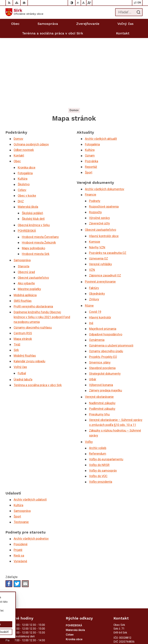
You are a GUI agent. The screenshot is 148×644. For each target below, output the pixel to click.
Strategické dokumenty (105, 306)
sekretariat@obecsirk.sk (128, 591)
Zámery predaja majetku (106, 323)
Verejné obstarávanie (99, 330)
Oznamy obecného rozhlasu (33, 260)
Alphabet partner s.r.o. (51, 611)
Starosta (23, 199)
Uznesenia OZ (99, 191)
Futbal (22, 306)
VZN (92, 203)
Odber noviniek (24, 83)
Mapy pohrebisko (33, 181)
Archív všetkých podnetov (31, 471)
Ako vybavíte (26, 216)
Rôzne (89, 238)
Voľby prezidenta (101, 415)
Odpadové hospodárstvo (106, 267)
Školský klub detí (33, 152)
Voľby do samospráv (103, 403)
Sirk (16, 283)
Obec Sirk (31, 614)
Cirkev (22, 123)
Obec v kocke (27, 128)
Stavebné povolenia (102, 301)
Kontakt (19, 88)
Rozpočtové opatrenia (104, 139)
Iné (91, 256)
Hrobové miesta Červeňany (40, 170)
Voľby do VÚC (98, 409)
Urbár (93, 312)
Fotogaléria (25, 106)
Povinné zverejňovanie (100, 214)
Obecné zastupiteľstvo (33, 210)
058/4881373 (122, 580)
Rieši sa (19, 488)
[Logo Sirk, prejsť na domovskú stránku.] (24, 12)
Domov (18, 72)
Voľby (89, 375)
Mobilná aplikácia (25, 228)
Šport (89, 105)
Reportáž (91, 100)
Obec (17, 94)
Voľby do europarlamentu (106, 392)
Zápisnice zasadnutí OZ (105, 208)
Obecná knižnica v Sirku (34, 158)
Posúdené (21, 477)
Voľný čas (20, 300)
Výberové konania (101, 318)
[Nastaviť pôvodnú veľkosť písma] (84, 3)
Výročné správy (99, 151)
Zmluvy (94, 232)
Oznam (90, 88)
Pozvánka (92, 94)
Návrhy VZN (97, 180)
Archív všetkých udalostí (30, 432)
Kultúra (23, 111)
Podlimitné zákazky (102, 342)
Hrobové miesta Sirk (36, 187)
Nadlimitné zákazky (102, 336)
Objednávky (97, 226)
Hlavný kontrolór (100, 250)
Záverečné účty (99, 156)
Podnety (95, 134)
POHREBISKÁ (27, 164)
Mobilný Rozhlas (25, 288)
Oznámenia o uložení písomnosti (111, 278)
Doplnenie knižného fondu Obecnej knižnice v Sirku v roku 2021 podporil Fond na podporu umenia (42, 250)
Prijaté (18, 483)
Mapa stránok (23, 272)
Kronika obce (27, 100)
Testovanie (21, 455)
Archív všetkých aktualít (101, 72)
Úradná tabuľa (23, 312)
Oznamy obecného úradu (106, 284)
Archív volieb (98, 381)
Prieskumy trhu (99, 347)
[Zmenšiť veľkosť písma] (78, 3)
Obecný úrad (26, 205)
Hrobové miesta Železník (39, 175)
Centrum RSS (23, 266)
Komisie (95, 174)
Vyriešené (20, 494)
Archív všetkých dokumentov (105, 122)
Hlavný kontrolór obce (104, 169)
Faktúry (94, 221)
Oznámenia (97, 273)
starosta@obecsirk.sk (127, 587)
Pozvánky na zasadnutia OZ (108, 186)
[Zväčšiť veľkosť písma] (89, 3)
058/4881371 (122, 583)
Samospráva (22, 193)
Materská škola (28, 140)
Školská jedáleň (32, 146)
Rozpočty (95, 145)
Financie (91, 127)
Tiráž (17, 277)
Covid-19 (95, 245)
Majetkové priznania (103, 262)
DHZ (21, 134)
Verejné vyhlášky (100, 197)
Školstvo (24, 117)
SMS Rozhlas (23, 234)
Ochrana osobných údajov (31, 77)
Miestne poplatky (29, 222)
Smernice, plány (100, 295)
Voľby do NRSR (99, 398)
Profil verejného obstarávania (33, 239)
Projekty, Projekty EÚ (103, 290)
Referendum (98, 386)
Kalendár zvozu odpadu (29, 294)
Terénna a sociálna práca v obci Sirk (38, 318)
